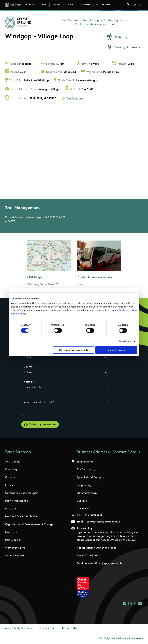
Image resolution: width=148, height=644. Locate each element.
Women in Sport (15, 548)
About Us (29, 5)
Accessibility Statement (20, 628)
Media (70, 5)
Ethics (9, 485)
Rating (28, 382)
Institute (11, 509)
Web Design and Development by (121, 638)
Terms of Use (70, 628)
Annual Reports (15, 556)
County (28, 367)
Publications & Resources (91, 24)
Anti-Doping (13, 462)
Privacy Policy (48, 628)
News (44, 5)
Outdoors (11, 532)
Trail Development (94, 20)
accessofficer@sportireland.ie (104, 564)
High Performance (17, 501)
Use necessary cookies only (74, 350)
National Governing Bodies (22, 517)
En (135, 5)
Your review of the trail (38, 402)
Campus (10, 477)
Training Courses (118, 20)
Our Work (85, 5)
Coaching (11, 470)
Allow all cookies (116, 350)
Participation (13, 540)
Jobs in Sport (104, 5)
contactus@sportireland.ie (103, 522)
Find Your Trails (71, 20)
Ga (140, 5)
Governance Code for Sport (22, 493)
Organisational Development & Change (29, 524)
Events (57, 5)
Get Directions (76, 99)
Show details (125, 341)
